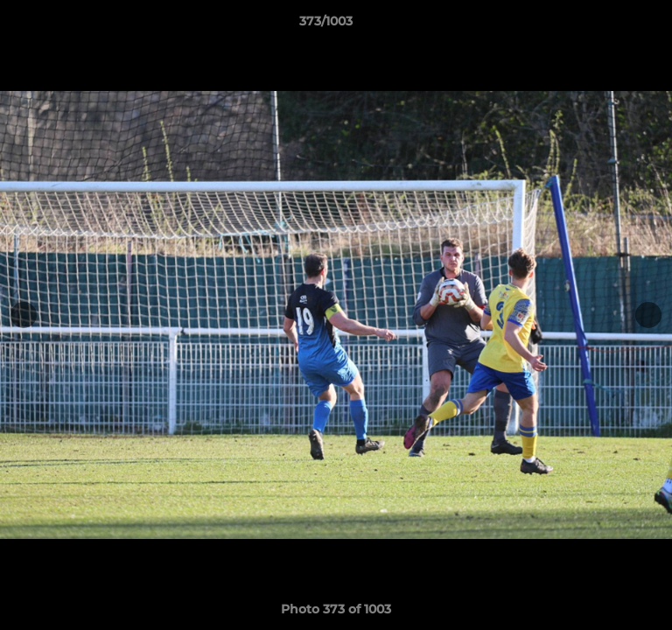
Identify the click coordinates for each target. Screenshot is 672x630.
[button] (609, 25)
